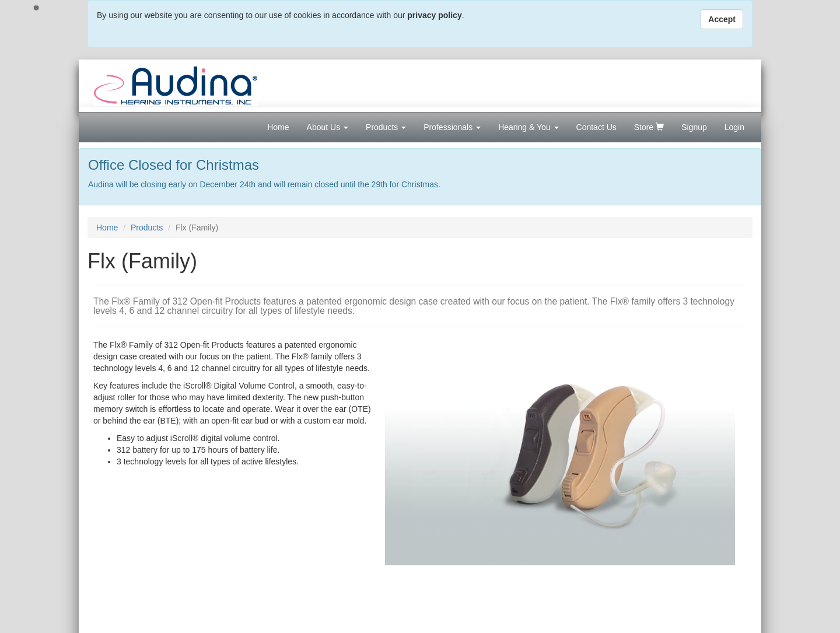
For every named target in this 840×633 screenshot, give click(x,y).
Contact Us (596, 127)
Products (386, 127)
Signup (694, 127)
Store (649, 127)
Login (734, 127)
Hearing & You (528, 127)
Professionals (452, 127)
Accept (722, 19)
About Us (328, 127)
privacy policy (434, 15)
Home (278, 127)
